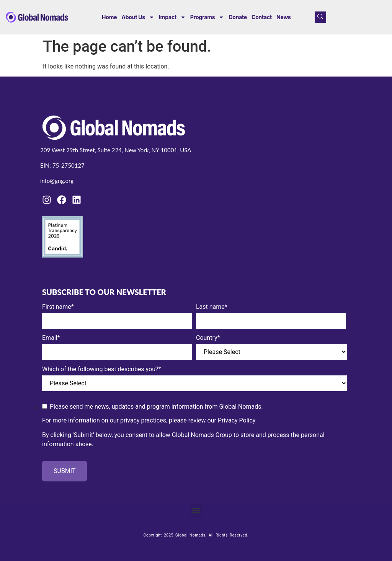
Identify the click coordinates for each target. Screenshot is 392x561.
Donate (238, 17)
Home (109, 17)
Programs (207, 17)
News (284, 17)
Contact (262, 17)
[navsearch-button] (320, 17)
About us (138, 17)
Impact (172, 17)
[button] (196, 511)
